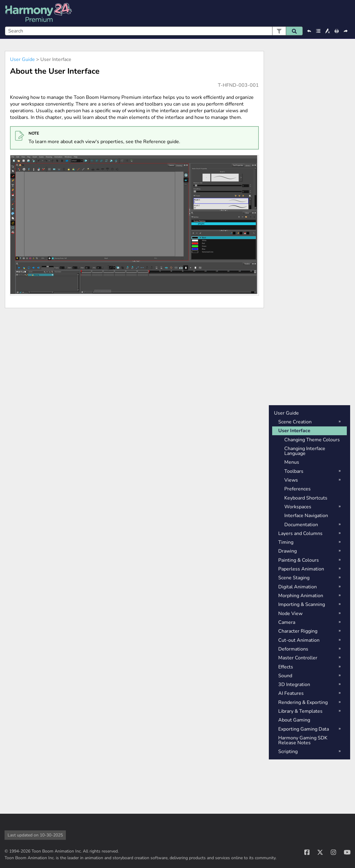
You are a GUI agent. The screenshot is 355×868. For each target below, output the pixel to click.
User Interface (294, 431)
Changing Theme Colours (312, 440)
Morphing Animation (301, 596)
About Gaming (294, 720)
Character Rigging (298, 631)
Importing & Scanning (302, 604)
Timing (286, 542)
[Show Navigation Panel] (347, 13)
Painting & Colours (299, 560)
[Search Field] (154, 31)
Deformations (293, 649)
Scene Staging (294, 578)
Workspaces (298, 507)
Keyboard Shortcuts (306, 498)
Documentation (301, 525)
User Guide (22, 59)
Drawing (287, 551)
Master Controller (298, 658)
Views (291, 480)
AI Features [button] (291, 693)
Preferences (298, 489)
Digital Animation (298, 587)
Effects (286, 667)
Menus (292, 462)
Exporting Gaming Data (304, 729)
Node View (290, 614)
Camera (287, 622)
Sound (285, 676)
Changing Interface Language (305, 451)
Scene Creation (295, 422)
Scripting (288, 752)
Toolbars (294, 471)
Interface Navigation (306, 516)
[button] (279, 31)
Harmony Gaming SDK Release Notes (303, 740)
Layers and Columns (300, 533)
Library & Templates (300, 711)
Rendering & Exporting (303, 702)
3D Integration (294, 685)
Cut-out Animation (299, 640)
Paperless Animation (301, 569)
